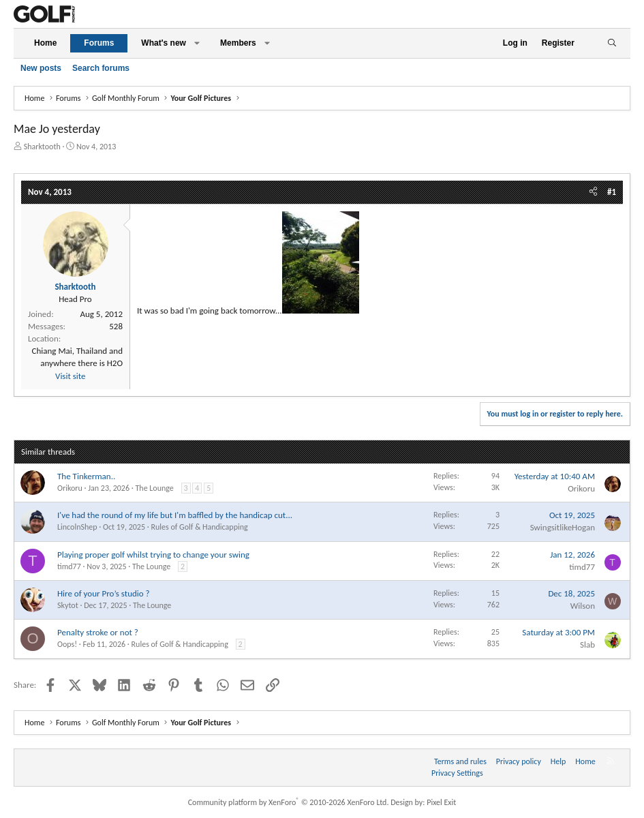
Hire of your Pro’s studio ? (104, 593)
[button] (197, 43)
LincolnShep (77, 527)
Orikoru (70, 488)
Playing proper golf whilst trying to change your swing (153, 555)
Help (558, 761)
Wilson (583, 606)
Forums (99, 43)
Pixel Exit (441, 802)
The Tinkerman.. (86, 476)
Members (238, 43)
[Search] (612, 43)
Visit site (70, 376)
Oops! (67, 644)
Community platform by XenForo (289, 802)
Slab (587, 645)
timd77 (69, 566)
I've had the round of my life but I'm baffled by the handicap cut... (175, 515)
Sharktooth (42, 147)
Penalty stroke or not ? (98, 632)
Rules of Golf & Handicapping (199, 527)
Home (45, 43)
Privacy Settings (457, 773)
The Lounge (154, 488)
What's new (164, 43)
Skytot (68, 605)
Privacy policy (519, 761)
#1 (612, 192)
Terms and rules (460, 761)
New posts (41, 68)
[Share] (593, 192)
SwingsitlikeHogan (563, 527)
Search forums (101, 68)
